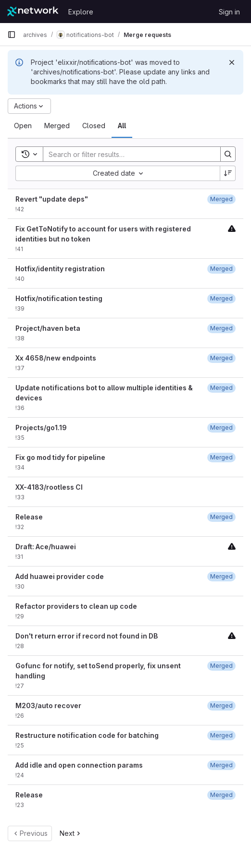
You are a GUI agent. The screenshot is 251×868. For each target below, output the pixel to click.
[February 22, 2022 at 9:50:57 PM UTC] (221, 517)
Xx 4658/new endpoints (56, 358)
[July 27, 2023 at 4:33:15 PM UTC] (221, 199)
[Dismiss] (232, 62)
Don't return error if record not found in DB (87, 636)
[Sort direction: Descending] (228, 173)
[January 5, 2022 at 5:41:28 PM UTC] (221, 765)
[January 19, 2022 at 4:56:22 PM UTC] (221, 735)
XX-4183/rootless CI (49, 487)
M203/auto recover (48, 705)
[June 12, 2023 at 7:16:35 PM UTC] (221, 269)
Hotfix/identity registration (60, 269)
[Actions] (29, 106)
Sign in (229, 12)
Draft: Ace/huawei (46, 547)
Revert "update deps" (52, 199)
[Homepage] (33, 12)
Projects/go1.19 (41, 428)
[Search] (127, 154)
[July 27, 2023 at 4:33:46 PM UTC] (221, 328)
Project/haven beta (48, 328)
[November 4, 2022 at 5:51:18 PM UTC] (221, 428)
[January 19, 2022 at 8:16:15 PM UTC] (221, 666)
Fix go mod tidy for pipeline (60, 457)
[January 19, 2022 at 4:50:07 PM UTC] (221, 705)
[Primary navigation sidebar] (12, 35)
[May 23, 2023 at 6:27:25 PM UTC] (221, 388)
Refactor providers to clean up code (76, 606)
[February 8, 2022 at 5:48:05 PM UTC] (221, 576)
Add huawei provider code (60, 576)
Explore (81, 12)
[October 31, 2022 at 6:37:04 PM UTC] (221, 457)
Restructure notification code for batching (87, 735)
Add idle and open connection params (79, 765)
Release (29, 517)
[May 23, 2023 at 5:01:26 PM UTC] (221, 358)
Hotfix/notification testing (59, 298)
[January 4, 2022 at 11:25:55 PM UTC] (221, 795)
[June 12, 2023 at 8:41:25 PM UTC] (221, 298)
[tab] (23, 126)
